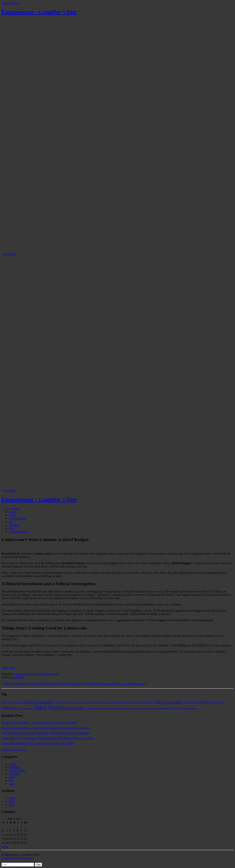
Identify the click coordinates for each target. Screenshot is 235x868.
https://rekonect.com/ (14, 750)
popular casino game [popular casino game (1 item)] (92, 708)
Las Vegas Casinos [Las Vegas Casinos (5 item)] (169, 702)
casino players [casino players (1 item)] (18, 702)
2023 (12, 801)
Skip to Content (11, 3)
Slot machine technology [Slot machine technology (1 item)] (161, 708)
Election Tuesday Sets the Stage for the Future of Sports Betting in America (46, 728)
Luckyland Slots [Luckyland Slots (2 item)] (203, 702)
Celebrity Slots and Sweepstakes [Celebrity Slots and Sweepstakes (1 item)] (79, 702)
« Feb (5, 847)
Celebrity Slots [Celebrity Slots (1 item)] (60, 702)
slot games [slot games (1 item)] (135, 708)
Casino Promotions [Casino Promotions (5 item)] (39, 702)
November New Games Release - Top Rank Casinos (114, 684)
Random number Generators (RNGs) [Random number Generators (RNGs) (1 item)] (116, 708)
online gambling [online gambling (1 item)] (219, 702)
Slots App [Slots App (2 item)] (177, 708)
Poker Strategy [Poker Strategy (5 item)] (72, 708)
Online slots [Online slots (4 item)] (10, 708)
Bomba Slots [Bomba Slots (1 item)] (7, 702)
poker (12, 515)
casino (13, 512)
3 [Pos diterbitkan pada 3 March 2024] (25, 827)
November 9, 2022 (48, 674)
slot (11, 522)
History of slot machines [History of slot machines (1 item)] (102, 702)
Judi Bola (14, 525)
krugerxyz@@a (23, 674)
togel (12, 528)
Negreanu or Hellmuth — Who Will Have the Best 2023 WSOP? (40, 723)
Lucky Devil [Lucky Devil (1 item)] (189, 702)
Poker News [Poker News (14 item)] (47, 707)
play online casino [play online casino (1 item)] (26, 708)
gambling (14, 509)
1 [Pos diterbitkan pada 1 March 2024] (17, 827)
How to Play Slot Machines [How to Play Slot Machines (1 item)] (143, 702)
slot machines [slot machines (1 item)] (145, 708)
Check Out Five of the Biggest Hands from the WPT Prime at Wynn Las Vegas (48, 738)
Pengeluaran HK (19, 532)
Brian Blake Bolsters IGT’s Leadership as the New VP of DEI (38, 743)
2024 (12, 798)
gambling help (17, 518)
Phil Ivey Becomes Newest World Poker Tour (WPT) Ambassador (43, 684)
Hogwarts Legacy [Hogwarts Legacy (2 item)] (122, 702)
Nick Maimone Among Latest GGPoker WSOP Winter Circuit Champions (45, 733)
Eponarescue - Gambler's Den (39, 12)
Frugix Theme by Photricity (18, 858)
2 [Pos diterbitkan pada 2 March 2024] (21, 827)
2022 (12, 804)
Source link (8, 668)
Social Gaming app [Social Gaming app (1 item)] (190, 708)
